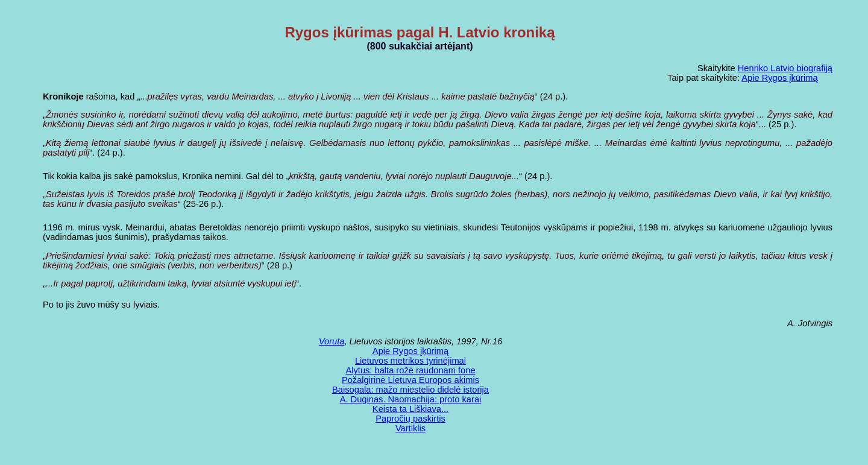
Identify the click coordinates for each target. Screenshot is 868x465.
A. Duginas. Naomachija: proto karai (411, 399)
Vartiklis (410, 428)
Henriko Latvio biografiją (785, 68)
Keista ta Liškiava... (410, 409)
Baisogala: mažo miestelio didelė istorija (410, 390)
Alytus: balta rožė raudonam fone (410, 370)
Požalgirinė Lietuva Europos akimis (410, 380)
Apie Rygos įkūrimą (779, 78)
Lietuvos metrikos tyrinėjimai (410, 361)
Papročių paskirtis (410, 419)
